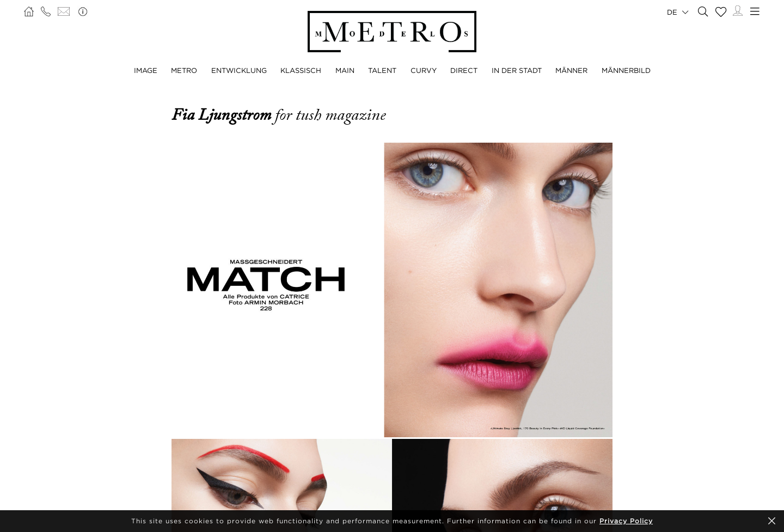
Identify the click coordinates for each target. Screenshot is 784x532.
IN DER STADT (517, 70)
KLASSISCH (301, 70)
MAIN (345, 70)
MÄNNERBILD (626, 70)
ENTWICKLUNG (239, 70)
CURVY (424, 70)
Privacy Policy (626, 521)
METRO (184, 70)
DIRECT (464, 70)
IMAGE (146, 70)
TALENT (382, 70)
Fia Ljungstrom (223, 115)
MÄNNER (571, 70)
